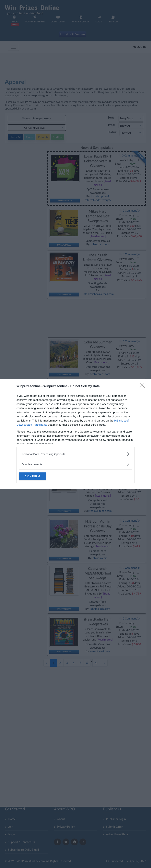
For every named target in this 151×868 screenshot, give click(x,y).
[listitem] (75, 454)
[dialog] (75, 434)
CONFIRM (37, 476)
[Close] (143, 387)
